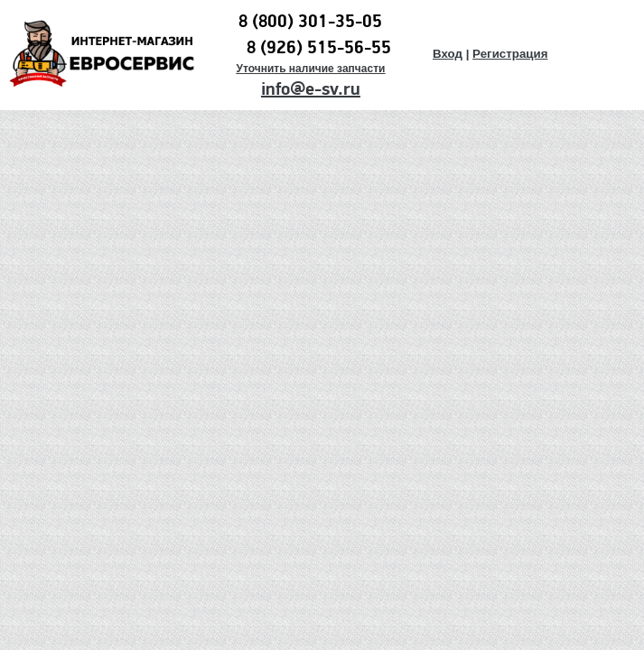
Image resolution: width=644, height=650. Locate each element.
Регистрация (510, 54)
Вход (448, 54)
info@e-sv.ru (311, 89)
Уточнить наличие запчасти (310, 69)
